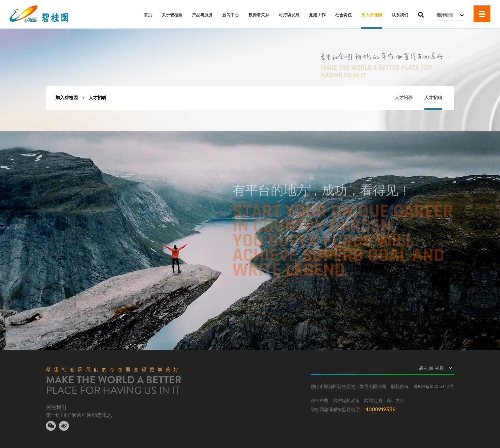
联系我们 (400, 15)
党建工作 (317, 15)
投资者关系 (259, 15)
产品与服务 (202, 15)
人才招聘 (433, 98)
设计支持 (395, 400)
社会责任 (343, 15)
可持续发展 (289, 15)
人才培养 (404, 98)
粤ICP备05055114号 (434, 386)
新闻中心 (231, 15)
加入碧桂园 (372, 15)
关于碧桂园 (172, 15)
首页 (148, 15)
